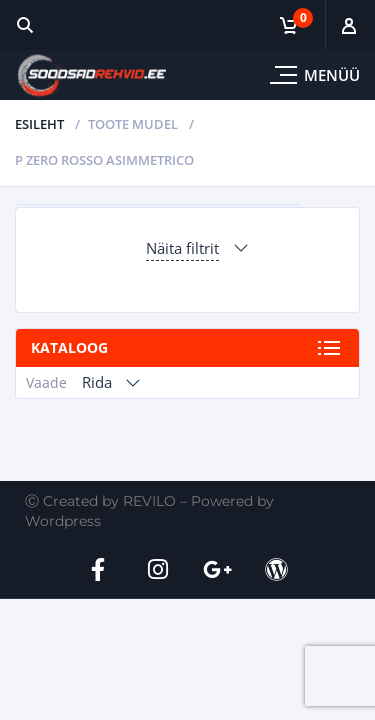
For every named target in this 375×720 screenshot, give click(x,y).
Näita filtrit (182, 248)
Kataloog (69, 347)
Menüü (332, 75)
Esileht (39, 124)
